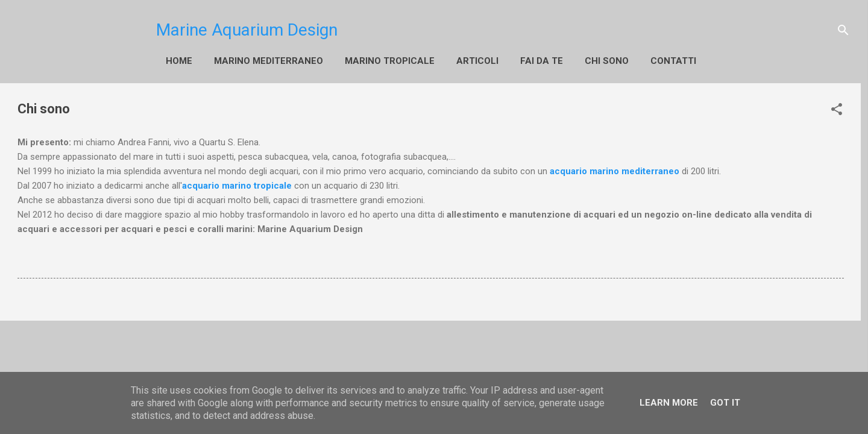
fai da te (542, 61)
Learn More (669, 403)
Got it (725, 403)
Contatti (673, 61)
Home (179, 61)
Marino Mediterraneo (269, 61)
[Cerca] (843, 30)
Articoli (477, 61)
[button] (837, 109)
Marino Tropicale (390, 61)
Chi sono (607, 61)
